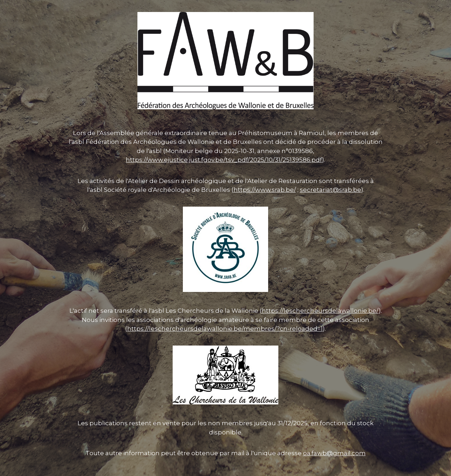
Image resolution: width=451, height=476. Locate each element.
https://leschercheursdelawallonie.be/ (320, 311)
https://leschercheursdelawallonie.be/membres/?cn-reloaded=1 (225, 329)
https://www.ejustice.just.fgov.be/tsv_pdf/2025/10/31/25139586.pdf (224, 160)
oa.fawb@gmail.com (334, 453)
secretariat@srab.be (330, 190)
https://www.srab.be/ (265, 190)
